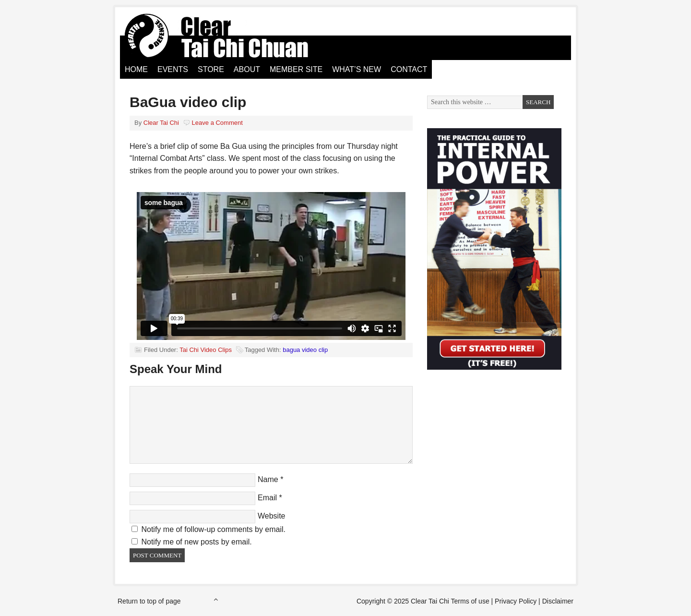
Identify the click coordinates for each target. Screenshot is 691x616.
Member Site (296, 69)
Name (268, 479)
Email (267, 498)
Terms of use (470, 601)
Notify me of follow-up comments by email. (213, 529)
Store (211, 69)
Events (173, 69)
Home (136, 69)
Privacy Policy (516, 601)
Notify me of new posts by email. (196, 542)
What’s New (357, 69)
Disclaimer (558, 601)
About (247, 69)
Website (272, 516)
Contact (409, 69)
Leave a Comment (217, 123)
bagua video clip (305, 350)
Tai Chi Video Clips (206, 350)
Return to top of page (149, 601)
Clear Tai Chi (228, 36)
